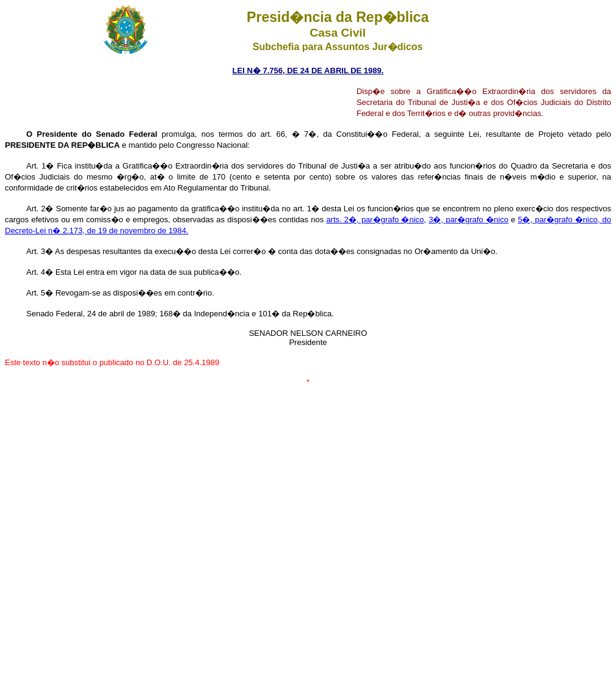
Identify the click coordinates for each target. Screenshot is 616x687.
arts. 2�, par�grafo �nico (375, 220)
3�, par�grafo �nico (468, 220)
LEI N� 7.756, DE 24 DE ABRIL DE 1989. (308, 71)
